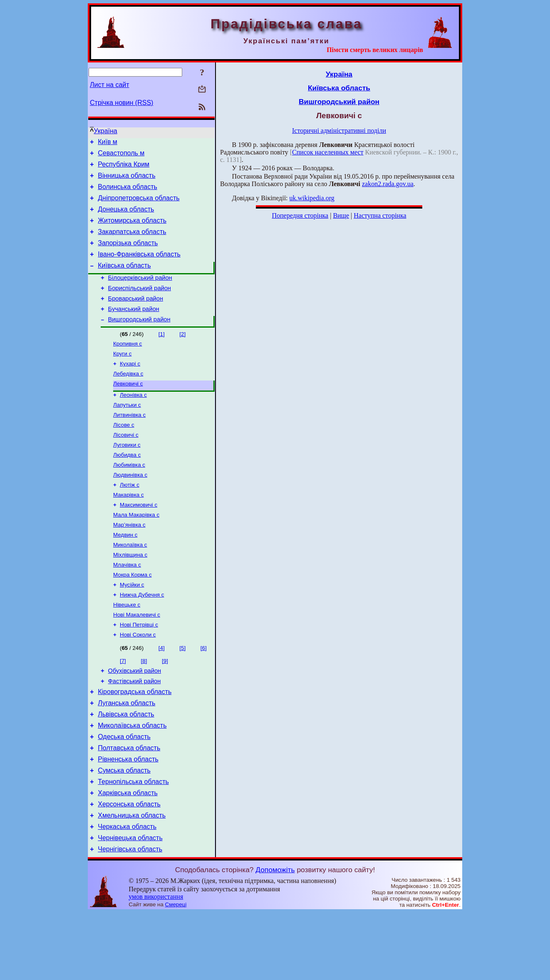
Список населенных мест (328, 152)
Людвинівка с (130, 508)
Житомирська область (132, 230)
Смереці (176, 972)
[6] (204, 694)
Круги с (122, 377)
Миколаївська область (132, 779)
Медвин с (125, 573)
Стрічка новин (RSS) (121, 103)
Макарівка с (129, 529)
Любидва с (127, 486)
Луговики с (127, 475)
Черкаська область (127, 892)
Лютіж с (130, 519)
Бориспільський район (140, 306)
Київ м (108, 143)
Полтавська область (129, 804)
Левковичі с (128, 409)
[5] (182, 694)
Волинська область (128, 193)
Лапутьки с (127, 432)
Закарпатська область (132, 243)
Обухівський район (135, 718)
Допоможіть (275, 937)
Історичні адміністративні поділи (339, 131)
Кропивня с (128, 366)
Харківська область (128, 854)
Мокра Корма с (133, 616)
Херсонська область (129, 867)
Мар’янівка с (129, 562)
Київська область (124, 280)
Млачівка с (127, 605)
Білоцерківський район (140, 294)
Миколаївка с (130, 583)
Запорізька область (128, 255)
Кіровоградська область (135, 742)
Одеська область (124, 792)
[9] (165, 707)
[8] (144, 707)
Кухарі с (130, 387)
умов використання (156, 964)
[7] (123, 707)
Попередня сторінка (300, 215)
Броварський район (136, 317)
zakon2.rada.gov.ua (388, 184)
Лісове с (124, 454)
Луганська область (126, 754)
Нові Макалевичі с (137, 659)
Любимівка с (129, 497)
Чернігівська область (130, 917)
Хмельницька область (132, 879)
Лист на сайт (110, 85)
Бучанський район (134, 329)
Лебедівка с (128, 398)
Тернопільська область (133, 842)
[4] (162, 694)
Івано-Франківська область (139, 268)
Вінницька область (126, 180)
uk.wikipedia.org (312, 198)
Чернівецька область (130, 904)
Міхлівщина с (130, 594)
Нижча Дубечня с (142, 638)
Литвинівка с (129, 443)
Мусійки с (132, 627)
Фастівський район (135, 730)
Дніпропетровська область (139, 205)
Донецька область (126, 218)
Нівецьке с (127, 648)
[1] (162, 355)
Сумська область (124, 829)
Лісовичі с (126, 464)
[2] (182, 355)
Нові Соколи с (138, 681)
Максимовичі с (139, 540)
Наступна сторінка (380, 215)
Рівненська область (128, 817)
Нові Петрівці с (139, 670)
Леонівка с (133, 421)
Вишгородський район (139, 341)
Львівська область (126, 767)
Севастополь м (121, 155)
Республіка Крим (124, 168)
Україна (105, 131)
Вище (341, 215)
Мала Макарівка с (136, 551)
